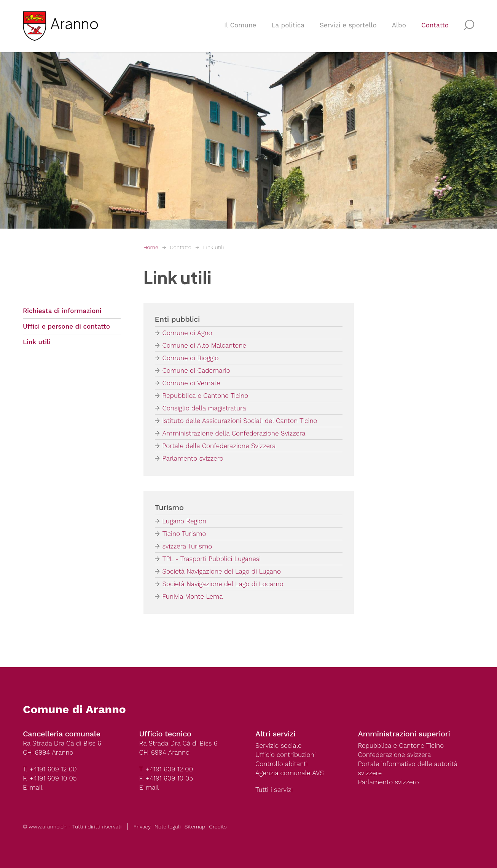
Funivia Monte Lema (193, 596)
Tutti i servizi (274, 790)
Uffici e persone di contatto (66, 326)
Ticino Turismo (184, 534)
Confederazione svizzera (395, 755)
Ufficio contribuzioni (286, 755)
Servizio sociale (278, 746)
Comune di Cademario (196, 370)
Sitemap (195, 827)
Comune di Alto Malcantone (204, 345)
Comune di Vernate (191, 383)
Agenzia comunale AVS (290, 773)
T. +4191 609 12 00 (50, 769)
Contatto (435, 25)
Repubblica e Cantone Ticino (205, 396)
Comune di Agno (187, 333)
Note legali (168, 827)
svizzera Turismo (187, 546)
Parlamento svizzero (193, 458)
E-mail (33, 787)
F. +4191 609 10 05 (50, 778)
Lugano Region (185, 521)
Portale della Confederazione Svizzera (219, 446)
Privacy (142, 827)
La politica (288, 25)
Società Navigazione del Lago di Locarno (223, 584)
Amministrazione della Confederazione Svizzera (234, 433)
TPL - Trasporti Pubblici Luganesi (212, 559)
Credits (218, 827)
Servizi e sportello (348, 25)
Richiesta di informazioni (62, 311)
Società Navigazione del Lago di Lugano (222, 571)
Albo (399, 25)
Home (151, 247)
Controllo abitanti (281, 764)
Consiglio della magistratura (204, 408)
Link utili (213, 247)
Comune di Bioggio (191, 358)
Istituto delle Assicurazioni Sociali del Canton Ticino (240, 421)
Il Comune (240, 25)
